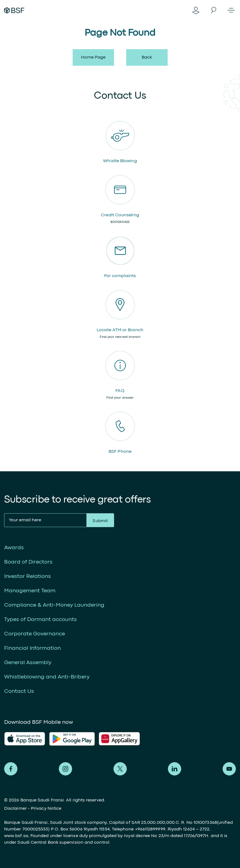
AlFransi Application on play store (72, 739)
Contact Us (19, 691)
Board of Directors (28, 562)
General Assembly (28, 663)
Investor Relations (27, 576)
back (147, 57)
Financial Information (32, 648)
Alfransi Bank (14, 10)
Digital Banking (196, 10)
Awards (14, 548)
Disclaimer (15, 809)
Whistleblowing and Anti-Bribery (47, 677)
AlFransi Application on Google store (121, 739)
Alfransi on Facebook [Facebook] (11, 769)
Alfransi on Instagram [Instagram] (65, 769)
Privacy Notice (46, 809)
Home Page (93, 57)
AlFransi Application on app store (25, 739)
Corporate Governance (35, 634)
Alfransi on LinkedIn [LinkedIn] (175, 769)
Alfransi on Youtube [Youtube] (229, 769)
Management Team (30, 591)
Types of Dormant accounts (40, 620)
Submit (100, 521)
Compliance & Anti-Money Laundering (54, 605)
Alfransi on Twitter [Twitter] (120, 769)
